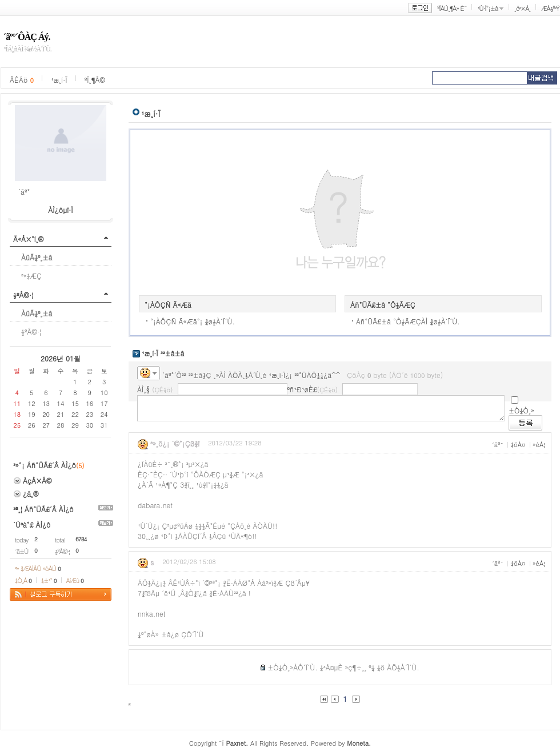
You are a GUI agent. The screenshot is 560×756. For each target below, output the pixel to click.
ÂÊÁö (22, 80)
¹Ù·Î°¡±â (487, 8)
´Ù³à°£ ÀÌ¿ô (32, 524)
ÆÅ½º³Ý (550, 8)
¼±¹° (49, 580)
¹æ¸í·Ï (59, 80)
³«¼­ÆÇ (31, 276)
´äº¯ (498, 445)
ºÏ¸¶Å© (95, 80)
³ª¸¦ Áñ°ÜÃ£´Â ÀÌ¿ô (43, 509)
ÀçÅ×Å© (37, 480)
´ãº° (24, 192)
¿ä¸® (31, 494)
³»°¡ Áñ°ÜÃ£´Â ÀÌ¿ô (45, 465)
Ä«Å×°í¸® (28, 239)
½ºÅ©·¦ (23, 295)
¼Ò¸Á (23, 580)
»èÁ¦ (539, 445)
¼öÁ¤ (518, 445)
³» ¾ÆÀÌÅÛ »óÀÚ (38, 568)
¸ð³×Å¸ (522, 8)
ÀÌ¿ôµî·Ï (61, 210)
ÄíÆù (75, 580)
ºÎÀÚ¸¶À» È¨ (452, 8)
